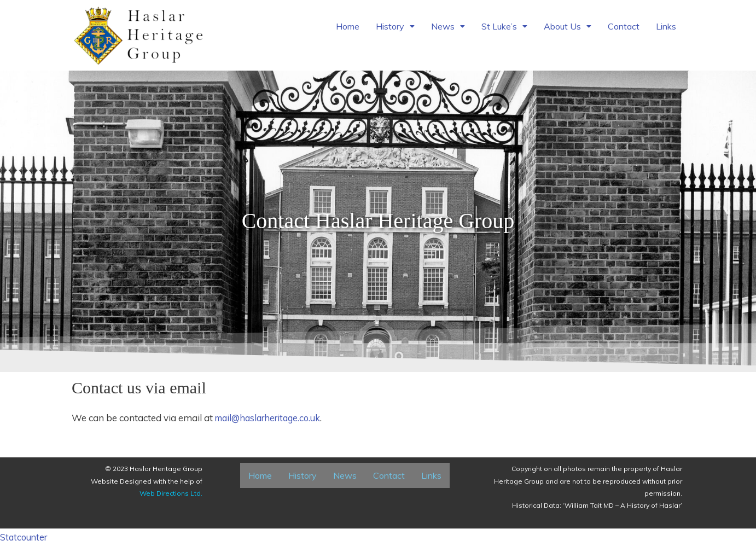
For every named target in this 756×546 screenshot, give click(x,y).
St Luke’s (504, 32)
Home (348, 32)
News (448, 32)
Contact (624, 32)
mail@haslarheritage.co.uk (272, 418)
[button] (395, 32)
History (395, 32)
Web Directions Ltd (170, 493)
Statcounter (25, 537)
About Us (568, 32)
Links (666, 32)
